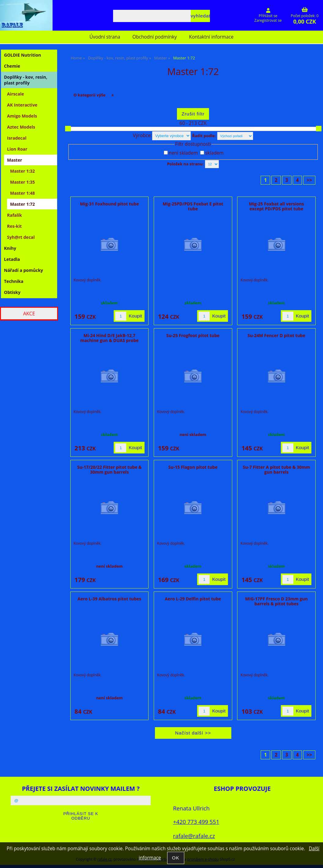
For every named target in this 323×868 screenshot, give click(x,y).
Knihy (10, 248)
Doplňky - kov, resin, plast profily (26, 80)
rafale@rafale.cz (194, 836)
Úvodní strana (105, 37)
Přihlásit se (268, 16)
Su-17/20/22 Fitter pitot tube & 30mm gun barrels (109, 469)
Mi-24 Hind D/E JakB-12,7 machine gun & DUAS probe (110, 338)
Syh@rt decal (21, 237)
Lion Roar (17, 149)
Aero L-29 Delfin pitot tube (193, 599)
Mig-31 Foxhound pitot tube (110, 204)
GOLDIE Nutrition (22, 55)
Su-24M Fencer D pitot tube (276, 335)
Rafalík (15, 215)
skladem (214, 153)
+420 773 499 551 (196, 822)
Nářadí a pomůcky (24, 270)
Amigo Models (22, 116)
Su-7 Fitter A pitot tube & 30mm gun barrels (277, 469)
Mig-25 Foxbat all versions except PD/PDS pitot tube (276, 206)
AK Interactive (22, 105)
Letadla (12, 259)
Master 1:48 (22, 193)
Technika (14, 281)
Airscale (15, 94)
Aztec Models (21, 127)
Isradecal (17, 138)
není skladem (183, 153)
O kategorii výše (90, 95)
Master (15, 160)
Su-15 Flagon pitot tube (193, 467)
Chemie (12, 66)
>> (309, 180)
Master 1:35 (22, 182)
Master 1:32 (22, 171)
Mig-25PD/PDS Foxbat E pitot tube (193, 206)
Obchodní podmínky (154, 37)
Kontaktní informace (211, 37)
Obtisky (12, 292)
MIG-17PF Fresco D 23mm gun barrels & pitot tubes (276, 601)
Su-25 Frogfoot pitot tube (193, 335)
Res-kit (14, 226)
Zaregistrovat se (268, 20)
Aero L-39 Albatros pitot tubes (110, 599)
